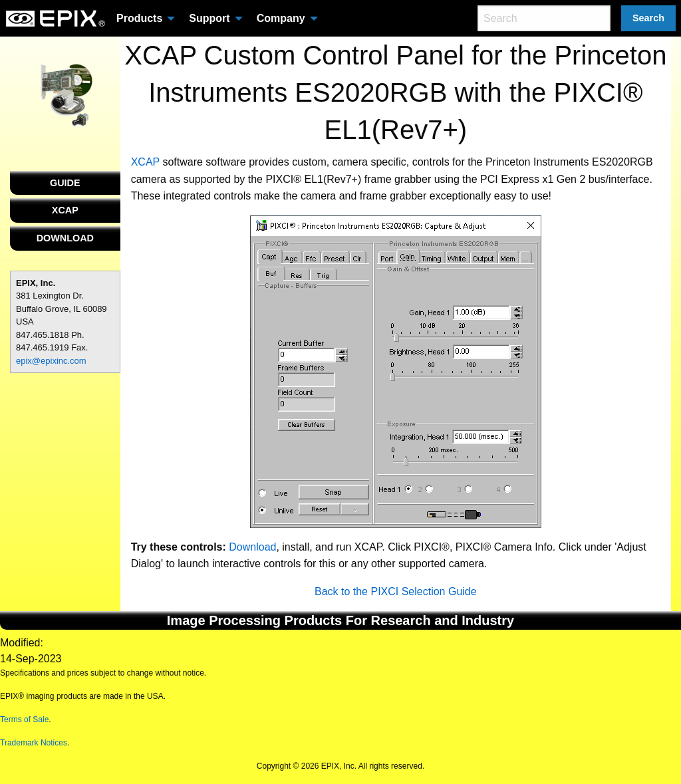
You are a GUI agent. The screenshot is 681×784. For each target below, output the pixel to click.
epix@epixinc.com (51, 361)
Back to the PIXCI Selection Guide (396, 591)
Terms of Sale (24, 719)
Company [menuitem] (281, 18)
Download (252, 547)
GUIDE (65, 183)
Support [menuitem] (209, 18)
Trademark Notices (34, 743)
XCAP (65, 210)
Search (648, 18)
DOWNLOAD (65, 238)
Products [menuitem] (139, 18)
